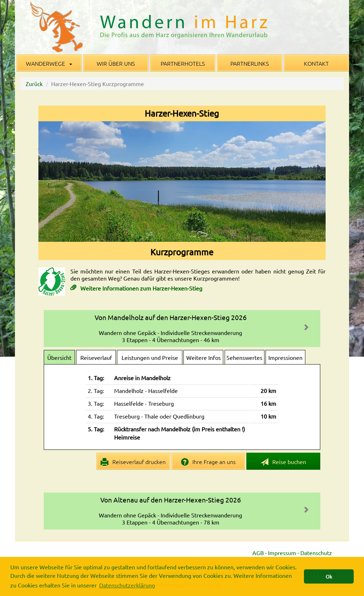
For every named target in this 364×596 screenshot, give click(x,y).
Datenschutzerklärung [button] (127, 585)
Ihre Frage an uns (208, 462)
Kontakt (316, 63)
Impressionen (285, 357)
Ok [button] (329, 576)
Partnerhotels (183, 63)
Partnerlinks (250, 63)
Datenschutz (316, 553)
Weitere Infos (204, 357)
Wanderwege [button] (49, 63)
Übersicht (59, 357)
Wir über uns (116, 63)
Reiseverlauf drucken (133, 462)
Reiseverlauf (96, 357)
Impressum (282, 553)
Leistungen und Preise (150, 357)
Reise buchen (283, 462)
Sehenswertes (244, 357)
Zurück (34, 84)
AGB (258, 553)
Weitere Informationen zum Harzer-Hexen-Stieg (141, 288)
